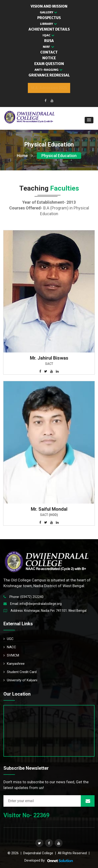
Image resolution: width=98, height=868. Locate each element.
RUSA (49, 41)
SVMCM (11, 655)
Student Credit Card (20, 672)
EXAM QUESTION (49, 64)
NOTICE (49, 58)
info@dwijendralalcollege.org (41, 604)
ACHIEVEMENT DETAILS (49, 29)
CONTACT (49, 52)
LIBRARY (48, 24)
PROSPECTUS (49, 18)
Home (25, 156)
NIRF (48, 47)
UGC (9, 639)
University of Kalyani (20, 680)
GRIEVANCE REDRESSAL (49, 75)
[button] (89, 120)
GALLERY (48, 12)
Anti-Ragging (48, 70)
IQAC (48, 35)
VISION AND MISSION (49, 6)
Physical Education (59, 156)
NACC (10, 647)
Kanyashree (14, 664)
